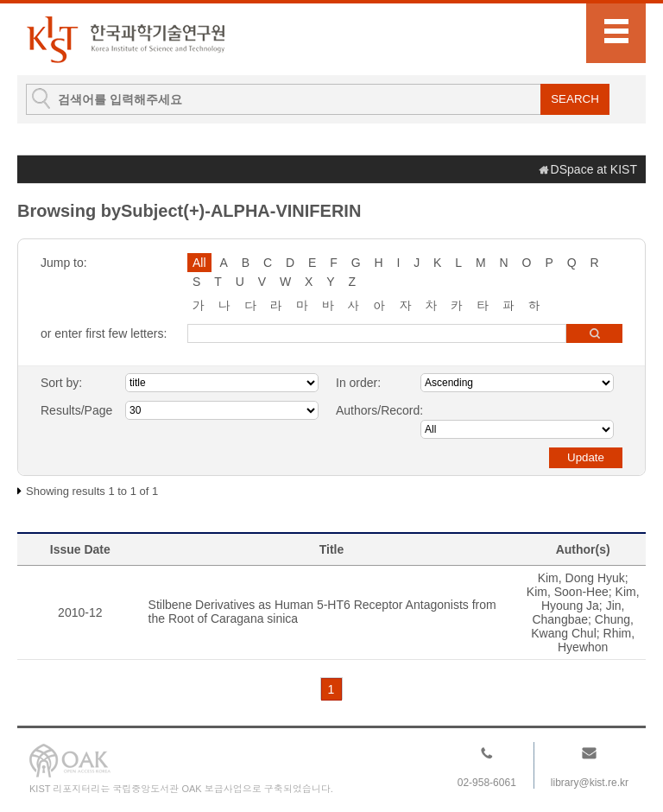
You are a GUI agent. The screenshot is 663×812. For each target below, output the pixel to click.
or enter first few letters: (104, 333)
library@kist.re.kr (590, 783)
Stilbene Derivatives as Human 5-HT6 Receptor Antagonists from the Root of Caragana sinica (322, 612)
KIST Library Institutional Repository (125, 39)
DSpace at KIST (594, 169)
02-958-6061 (487, 783)
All (199, 263)
